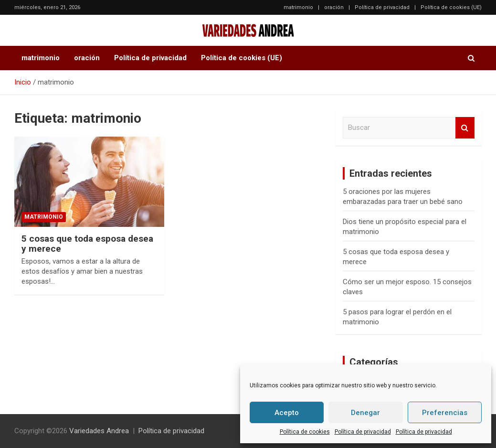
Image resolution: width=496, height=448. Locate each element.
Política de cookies (305, 432)
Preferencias (445, 413)
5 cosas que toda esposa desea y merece (87, 244)
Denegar (365, 413)
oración (334, 7)
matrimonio (298, 7)
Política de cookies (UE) (451, 7)
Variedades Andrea (99, 431)
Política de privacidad (363, 432)
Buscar (465, 128)
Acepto (287, 413)
